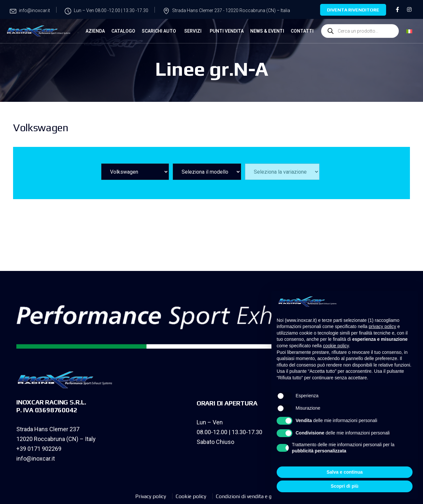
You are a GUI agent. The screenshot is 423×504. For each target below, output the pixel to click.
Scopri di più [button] (345, 486)
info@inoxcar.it (36, 458)
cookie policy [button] (336, 346)
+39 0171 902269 (39, 449)
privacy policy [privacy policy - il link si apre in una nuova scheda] (382, 326)
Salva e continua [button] (345, 472)
